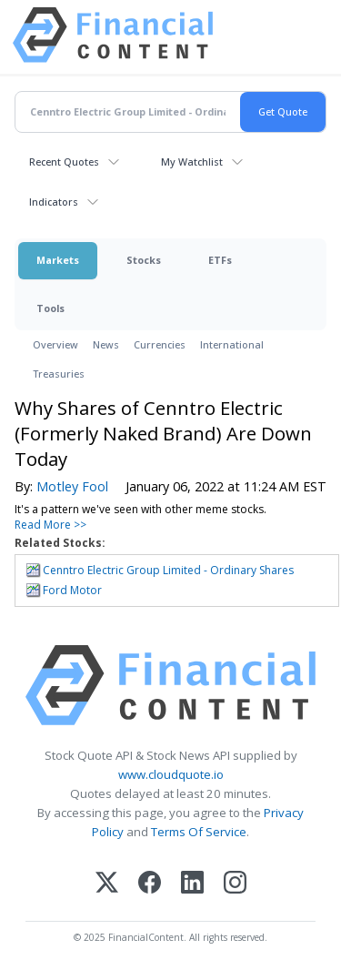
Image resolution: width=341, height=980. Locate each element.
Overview (55, 344)
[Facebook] (150, 884)
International (232, 344)
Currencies (160, 344)
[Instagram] (235, 884)
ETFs (220, 260)
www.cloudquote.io (171, 774)
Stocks (144, 260)
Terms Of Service (199, 832)
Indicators (54, 202)
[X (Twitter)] (107, 884)
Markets (58, 260)
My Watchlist (192, 162)
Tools (50, 308)
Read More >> (50, 525)
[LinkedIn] (192, 884)
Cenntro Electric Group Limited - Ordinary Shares (168, 570)
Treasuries (59, 374)
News (106, 344)
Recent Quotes (64, 162)
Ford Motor (72, 590)
